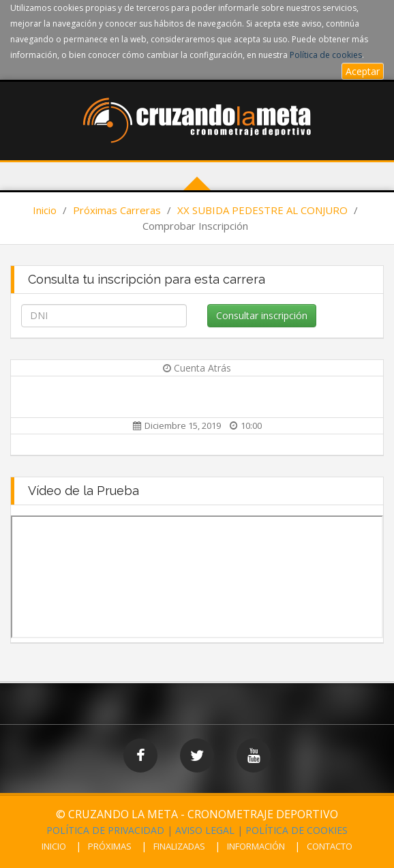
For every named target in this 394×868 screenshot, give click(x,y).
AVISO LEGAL (205, 830)
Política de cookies (326, 55)
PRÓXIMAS (110, 846)
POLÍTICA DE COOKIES (297, 830)
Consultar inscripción (262, 315)
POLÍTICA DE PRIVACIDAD (105, 830)
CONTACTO (330, 846)
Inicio (45, 210)
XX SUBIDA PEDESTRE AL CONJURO (262, 210)
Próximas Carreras (117, 210)
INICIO (54, 846)
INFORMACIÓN (256, 846)
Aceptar (363, 71)
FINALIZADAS (179, 846)
